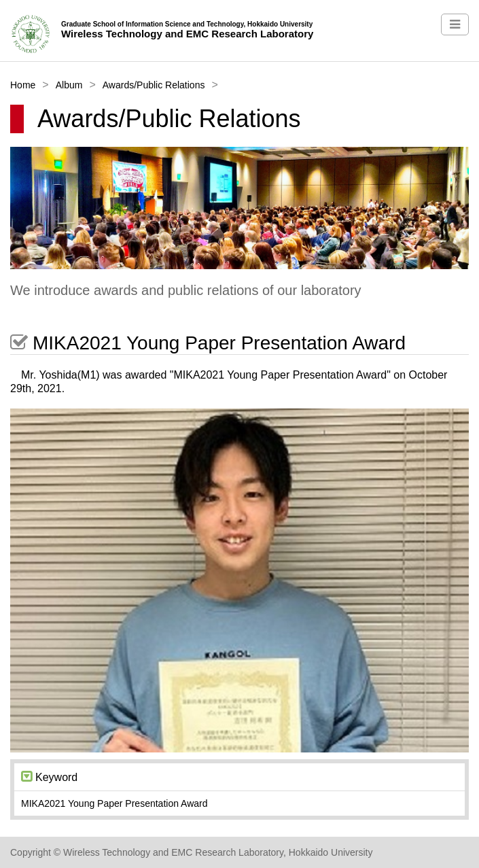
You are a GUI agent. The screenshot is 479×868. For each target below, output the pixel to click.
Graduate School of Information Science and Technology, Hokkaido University (187, 24)
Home (23, 85)
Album (69, 85)
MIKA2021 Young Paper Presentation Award (208, 343)
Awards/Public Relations (154, 85)
